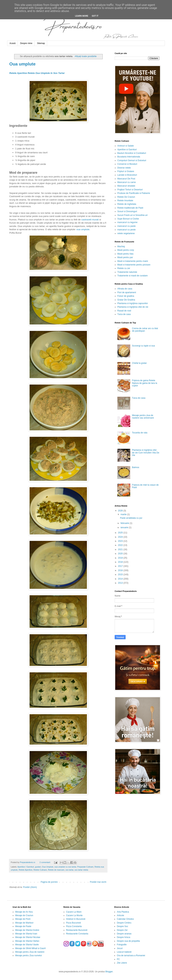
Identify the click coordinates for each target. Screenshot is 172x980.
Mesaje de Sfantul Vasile (27, 945)
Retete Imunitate (125, 201)
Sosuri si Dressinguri (127, 211)
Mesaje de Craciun (24, 915)
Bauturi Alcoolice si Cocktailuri (132, 153)
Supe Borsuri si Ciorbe (128, 219)
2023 (121, 541)
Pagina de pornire (49, 882)
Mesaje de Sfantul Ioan (26, 934)
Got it (95, 16)
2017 (121, 566)
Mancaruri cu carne (127, 182)
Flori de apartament (127, 292)
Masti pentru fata (125, 254)
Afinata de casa (125, 289)
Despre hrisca (123, 937)
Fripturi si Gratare (126, 171)
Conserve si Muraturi (127, 164)
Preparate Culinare (85, 867)
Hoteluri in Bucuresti (76, 919)
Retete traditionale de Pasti (130, 208)
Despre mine (26, 43)
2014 (121, 579)
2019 (121, 558)
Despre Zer (122, 930)
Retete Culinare (40, 870)
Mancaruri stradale (126, 186)
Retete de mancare (56, 870)
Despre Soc (122, 926)
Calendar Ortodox (125, 919)
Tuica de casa (124, 314)
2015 (121, 575)
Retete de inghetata (127, 204)
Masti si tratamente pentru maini (133, 261)
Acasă (12, 43)
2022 (121, 545)
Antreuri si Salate (126, 146)
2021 (121, 549)
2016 (121, 570)
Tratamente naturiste (127, 272)
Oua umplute (22, 64)
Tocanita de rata (140, 433)
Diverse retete (124, 168)
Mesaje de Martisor (24, 923)
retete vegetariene (126, 233)
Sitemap (41, 43)
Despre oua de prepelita (128, 941)
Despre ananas (124, 934)
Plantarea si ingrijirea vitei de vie (133, 307)
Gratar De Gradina (126, 300)
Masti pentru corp (126, 250)
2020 (121, 554)
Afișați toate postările (86, 56)
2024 (121, 537)
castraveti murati (90, 220)
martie (124, 514)
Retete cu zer (124, 268)
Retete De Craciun (126, 197)
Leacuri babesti (124, 952)
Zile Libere (122, 963)
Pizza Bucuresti (74, 923)
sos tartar (70, 870)
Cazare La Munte (74, 915)
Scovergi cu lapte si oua (143, 346)
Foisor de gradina (126, 296)
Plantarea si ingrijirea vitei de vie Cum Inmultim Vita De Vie (146, 453)
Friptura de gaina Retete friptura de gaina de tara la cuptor (145, 383)
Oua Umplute (48, 867)
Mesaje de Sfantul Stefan (27, 941)
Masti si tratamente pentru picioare (134, 265)
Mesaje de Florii (23, 919)
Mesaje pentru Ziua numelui (28, 955)
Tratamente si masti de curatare (132, 276)
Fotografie (122, 945)
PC (118, 959)
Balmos (136, 467)
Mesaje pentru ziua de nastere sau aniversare (143, 417)
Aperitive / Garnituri (26, 867)
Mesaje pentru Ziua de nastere (30, 952)
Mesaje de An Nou (24, 912)
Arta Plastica (123, 912)
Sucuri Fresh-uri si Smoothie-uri (132, 215)
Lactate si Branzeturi (127, 175)
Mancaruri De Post (126, 179)
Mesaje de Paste (23, 926)
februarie (125, 523)
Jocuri (120, 948)
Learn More (82, 16)
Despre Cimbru (124, 923)
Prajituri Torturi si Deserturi (130, 190)
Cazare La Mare (74, 912)
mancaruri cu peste (126, 230)
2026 (121, 511)
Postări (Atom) (30, 887)
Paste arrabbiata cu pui (131, 518)
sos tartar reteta (81, 870)
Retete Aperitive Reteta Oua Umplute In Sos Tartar (37, 73)
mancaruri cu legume (127, 222)
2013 (121, 583)
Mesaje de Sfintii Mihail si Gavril (30, 948)
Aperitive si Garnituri (127, 150)
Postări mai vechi (98, 882)
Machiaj (121, 246)
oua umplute (83, 229)
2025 (121, 533)
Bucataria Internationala (129, 157)
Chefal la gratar (139, 363)
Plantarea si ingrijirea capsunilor (133, 303)
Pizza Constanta (74, 926)
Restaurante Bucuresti (77, 930)
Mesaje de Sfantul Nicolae (28, 937)
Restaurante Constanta (77, 934)
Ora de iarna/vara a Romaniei (131, 955)
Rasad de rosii (124, 311)
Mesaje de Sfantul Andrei (27, 930)
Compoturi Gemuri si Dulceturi (132, 160)
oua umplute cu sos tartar (65, 867)
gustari (38, 867)
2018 (121, 562)
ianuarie (125, 527)
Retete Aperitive (25, 870)
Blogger (109, 972)
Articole (120, 915)
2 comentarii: (45, 862)
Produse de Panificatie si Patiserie (134, 193)
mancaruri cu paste (126, 226)
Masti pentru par (125, 257)
